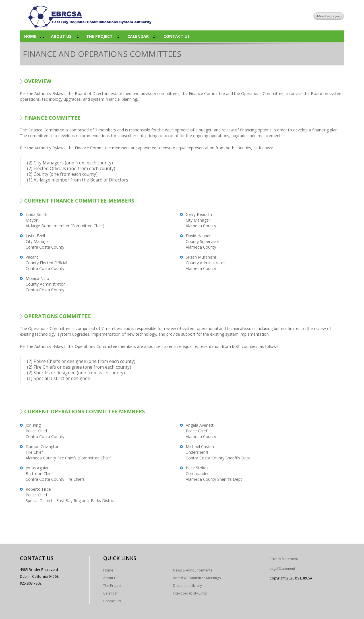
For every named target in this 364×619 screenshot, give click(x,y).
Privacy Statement (284, 559)
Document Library (187, 586)
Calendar (138, 36)
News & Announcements (193, 570)
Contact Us (177, 36)
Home (30, 36)
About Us (61, 36)
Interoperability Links (190, 593)
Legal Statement (282, 569)
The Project (99, 36)
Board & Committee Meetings (197, 578)
